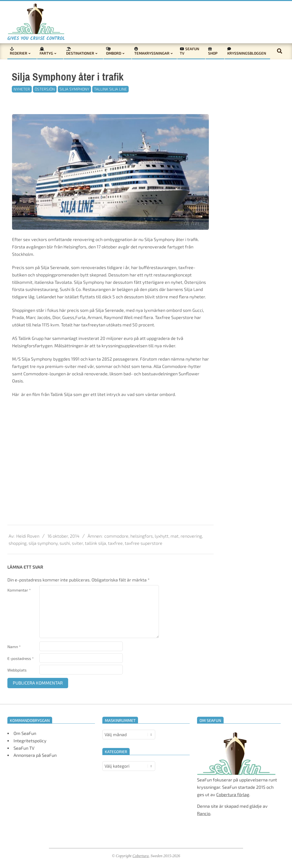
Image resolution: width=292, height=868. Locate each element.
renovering (191, 536)
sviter (77, 543)
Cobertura (140, 856)
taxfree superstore (144, 543)
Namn (14, 647)
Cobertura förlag (233, 794)
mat (175, 536)
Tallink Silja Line (110, 89)
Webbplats (17, 670)
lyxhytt (162, 536)
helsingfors (142, 536)
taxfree (115, 543)
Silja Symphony (74, 89)
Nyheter (22, 89)
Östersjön (45, 89)
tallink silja (95, 543)
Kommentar (19, 590)
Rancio (204, 813)
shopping (18, 543)
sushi (65, 543)
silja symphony (43, 543)
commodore (116, 536)
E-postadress (21, 658)
